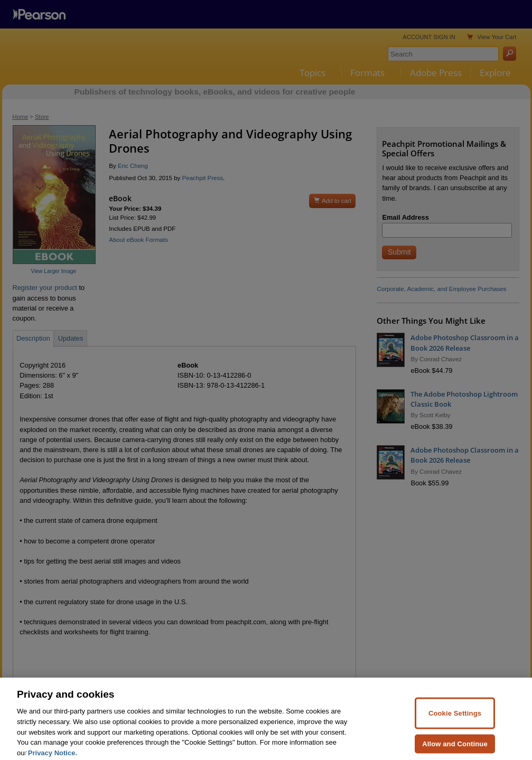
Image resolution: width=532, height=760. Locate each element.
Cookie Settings (455, 724)
